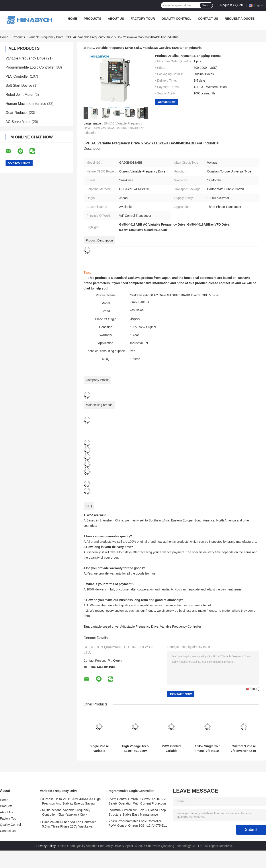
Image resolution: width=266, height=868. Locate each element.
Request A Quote (232, 5)
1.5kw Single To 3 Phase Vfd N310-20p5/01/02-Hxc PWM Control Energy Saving (208, 749)
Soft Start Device (19, 85)
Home (72, 19)
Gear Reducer (17, 113)
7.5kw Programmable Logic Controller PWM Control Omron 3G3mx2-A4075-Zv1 (138, 823)
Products (93, 19)
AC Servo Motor (18, 122)
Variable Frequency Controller (181, 627)
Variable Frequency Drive (46, 37)
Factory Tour (143, 19)
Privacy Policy (46, 846)
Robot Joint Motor (20, 95)
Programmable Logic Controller (30, 67)
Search (206, 5)
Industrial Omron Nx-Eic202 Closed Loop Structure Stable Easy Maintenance (137, 812)
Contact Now (167, 102)
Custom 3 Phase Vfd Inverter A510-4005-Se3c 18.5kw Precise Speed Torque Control (244, 749)
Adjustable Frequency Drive (139, 627)
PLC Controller (17, 76)
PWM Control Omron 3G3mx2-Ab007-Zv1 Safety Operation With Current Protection (138, 801)
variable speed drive (105, 627)
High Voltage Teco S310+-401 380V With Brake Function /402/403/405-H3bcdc (135, 749)
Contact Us (208, 19)
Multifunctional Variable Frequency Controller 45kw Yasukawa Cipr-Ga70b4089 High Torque (66, 813)
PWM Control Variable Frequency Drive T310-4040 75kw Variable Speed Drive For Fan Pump (172, 749)
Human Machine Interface (26, 104)
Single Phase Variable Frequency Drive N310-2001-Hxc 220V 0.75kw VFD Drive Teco (99, 749)
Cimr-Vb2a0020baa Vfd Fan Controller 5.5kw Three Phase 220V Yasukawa (69, 824)
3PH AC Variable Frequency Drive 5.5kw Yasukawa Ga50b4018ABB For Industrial (113, 128)
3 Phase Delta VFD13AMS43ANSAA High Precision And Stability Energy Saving (71, 801)
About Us (116, 19)
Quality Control (176, 19)
